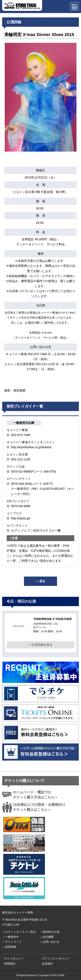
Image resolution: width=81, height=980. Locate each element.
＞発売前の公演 (50, 932)
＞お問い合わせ (50, 942)
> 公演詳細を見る (40, 645)
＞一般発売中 (11, 937)
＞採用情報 (9, 947)
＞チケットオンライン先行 (19, 932)
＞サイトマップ (12, 942)
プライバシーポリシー (56, 959)
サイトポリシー (14, 959)
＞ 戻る (41, 581)
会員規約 (47, 964)
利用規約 (10, 964)
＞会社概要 (47, 937)
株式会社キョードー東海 (18, 912)
